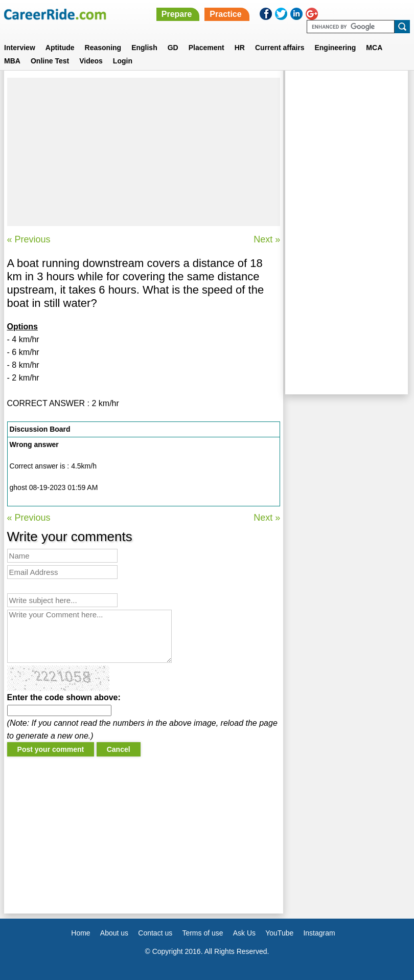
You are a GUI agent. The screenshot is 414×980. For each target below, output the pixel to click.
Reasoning (103, 48)
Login (123, 61)
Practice (225, 14)
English (144, 48)
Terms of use (202, 933)
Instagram (319, 933)
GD (173, 48)
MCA (374, 48)
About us (114, 933)
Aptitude (60, 48)
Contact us (155, 933)
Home (80, 933)
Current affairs (280, 48)
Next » (267, 239)
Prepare (177, 14)
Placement (206, 48)
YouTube (279, 933)
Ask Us (244, 933)
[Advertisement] (144, 152)
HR (240, 48)
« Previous (29, 239)
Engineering (335, 48)
